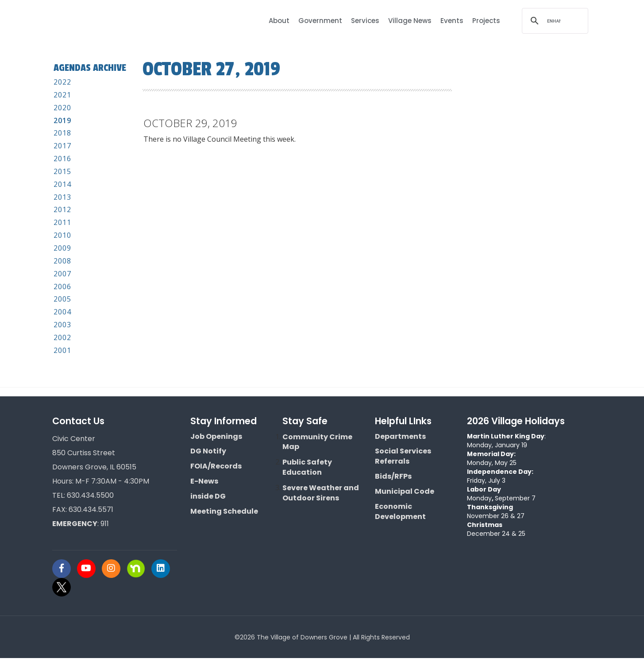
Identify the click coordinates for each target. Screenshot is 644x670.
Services (365, 21)
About (279, 21)
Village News (410, 21)
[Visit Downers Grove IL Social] (65, 581)
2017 (62, 158)
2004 (62, 324)
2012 (62, 221)
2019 (62, 132)
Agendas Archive (75, 74)
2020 (62, 120)
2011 (62, 234)
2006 (62, 298)
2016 (62, 170)
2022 (62, 94)
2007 (62, 286)
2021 (62, 107)
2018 (62, 145)
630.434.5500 (90, 507)
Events (452, 21)
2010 (62, 247)
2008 (62, 273)
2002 (62, 349)
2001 (62, 362)
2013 (62, 209)
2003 (62, 337)
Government (320, 21)
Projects (486, 21)
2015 (62, 183)
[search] (554, 21)
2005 (62, 311)
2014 (62, 196)
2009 (62, 260)
